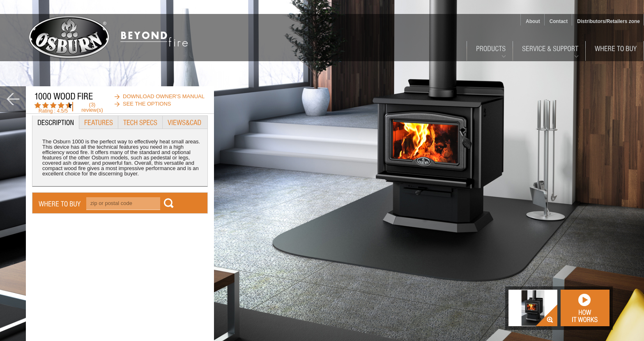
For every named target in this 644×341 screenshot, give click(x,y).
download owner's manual (164, 96)
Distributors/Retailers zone (608, 21)
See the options (147, 104)
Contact (559, 21)
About (533, 21)
